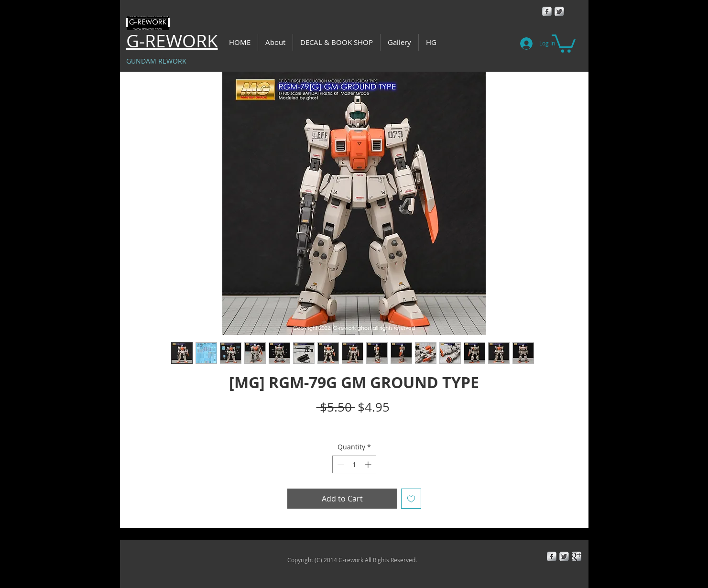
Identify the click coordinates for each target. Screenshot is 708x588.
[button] (564, 43)
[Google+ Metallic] (577, 556)
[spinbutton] (354, 464)
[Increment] (369, 464)
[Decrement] (340, 464)
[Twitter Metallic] (559, 11)
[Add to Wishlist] (411, 499)
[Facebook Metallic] (547, 11)
